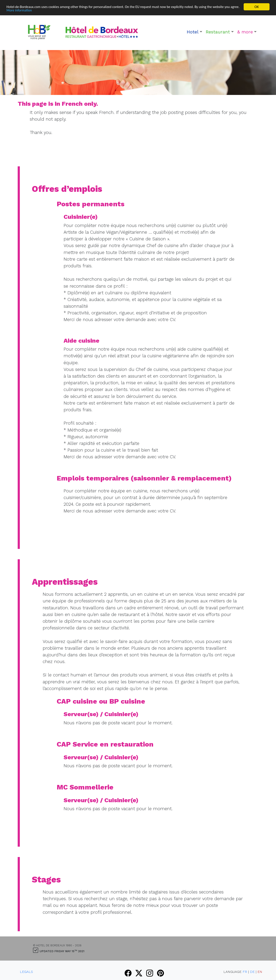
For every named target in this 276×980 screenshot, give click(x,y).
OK (257, 7)
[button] (194, 32)
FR (245, 972)
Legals (26, 972)
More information (30, 11)
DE (252, 972)
